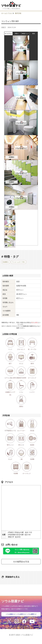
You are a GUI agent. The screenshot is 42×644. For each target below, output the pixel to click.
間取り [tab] (18, 34)
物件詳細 (18, 13)
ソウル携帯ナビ (32, 614)
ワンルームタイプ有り (19, 262)
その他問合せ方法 (21, 562)
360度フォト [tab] (26, 34)
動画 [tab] (34, 33)
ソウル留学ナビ (21, 614)
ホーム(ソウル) (6, 13)
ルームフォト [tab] (9, 34)
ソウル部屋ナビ (10, 614)
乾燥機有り (6, 262)
